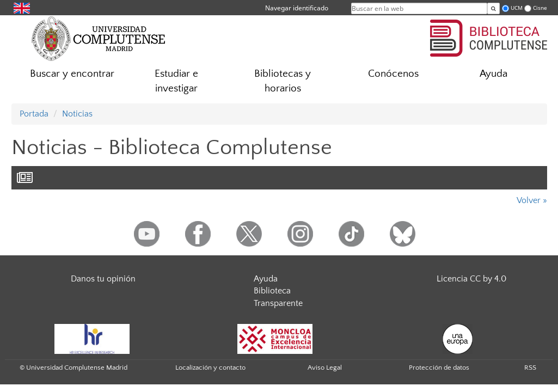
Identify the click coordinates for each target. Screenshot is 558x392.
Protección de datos (439, 367)
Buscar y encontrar (72, 74)
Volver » (532, 200)
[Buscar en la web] (493, 8)
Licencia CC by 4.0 (471, 279)
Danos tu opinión (103, 279)
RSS (530, 367)
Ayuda (493, 74)
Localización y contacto (210, 367)
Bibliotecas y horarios (283, 81)
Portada (34, 114)
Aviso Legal (325, 367)
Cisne (540, 8)
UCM (517, 8)
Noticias (77, 114)
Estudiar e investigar (176, 81)
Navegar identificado (297, 8)
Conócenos (393, 74)
